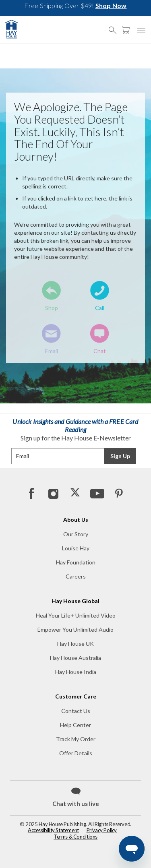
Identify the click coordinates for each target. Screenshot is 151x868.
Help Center (75, 725)
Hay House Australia (75, 658)
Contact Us (76, 711)
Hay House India (76, 672)
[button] (115, 27)
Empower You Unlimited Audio (75, 629)
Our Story (76, 534)
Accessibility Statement (53, 830)
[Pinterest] (118, 493)
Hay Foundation (76, 562)
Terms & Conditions (75, 837)
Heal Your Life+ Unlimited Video (76, 615)
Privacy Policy (102, 830)
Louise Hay (76, 548)
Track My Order (76, 739)
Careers (76, 576)
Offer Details (76, 753)
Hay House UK (75, 644)
